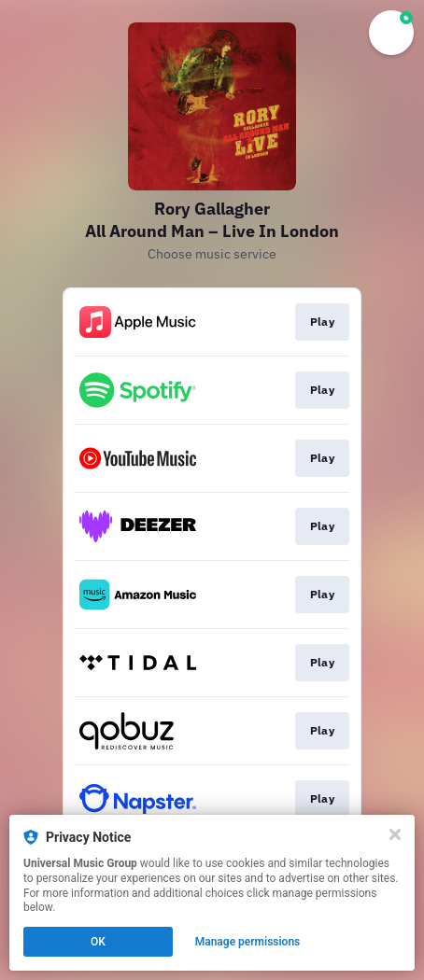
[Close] (395, 834)
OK (98, 942)
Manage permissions (248, 942)
